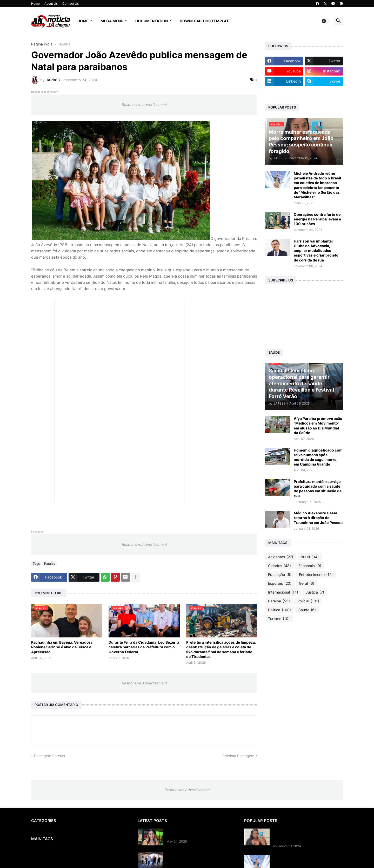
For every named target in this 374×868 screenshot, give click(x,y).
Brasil (310, 557)
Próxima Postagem (238, 756)
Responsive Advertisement (144, 105)
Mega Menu (112, 21)
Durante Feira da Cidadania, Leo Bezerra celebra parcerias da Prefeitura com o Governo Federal (144, 647)
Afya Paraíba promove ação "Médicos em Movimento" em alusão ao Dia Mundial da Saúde (318, 426)
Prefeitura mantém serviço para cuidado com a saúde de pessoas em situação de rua (318, 489)
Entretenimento (316, 575)
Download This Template (205, 21)
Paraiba (64, 44)
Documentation (152, 21)
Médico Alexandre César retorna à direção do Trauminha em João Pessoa (318, 518)
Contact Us (71, 4)
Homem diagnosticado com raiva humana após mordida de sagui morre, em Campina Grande (318, 457)
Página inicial (42, 44)
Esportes (280, 583)
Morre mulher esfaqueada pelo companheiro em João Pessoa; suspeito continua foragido (300, 835)
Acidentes (281, 557)
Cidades (279, 566)
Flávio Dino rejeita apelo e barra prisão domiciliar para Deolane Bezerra (200, 833)
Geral (307, 583)
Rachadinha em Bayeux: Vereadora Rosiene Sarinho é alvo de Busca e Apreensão (62, 647)
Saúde (307, 610)
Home (35, 4)
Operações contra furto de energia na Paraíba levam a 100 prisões (317, 219)
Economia (310, 566)
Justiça (315, 592)
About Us (51, 4)
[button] (326, 21)
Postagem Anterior (50, 756)
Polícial (308, 601)
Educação (280, 575)
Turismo (279, 619)
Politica (279, 610)
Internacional (283, 592)
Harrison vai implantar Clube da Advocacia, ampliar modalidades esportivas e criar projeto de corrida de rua (316, 251)
